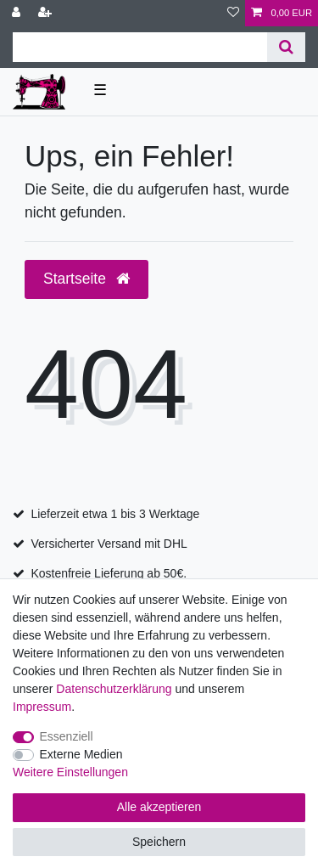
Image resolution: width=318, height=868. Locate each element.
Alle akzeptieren (159, 807)
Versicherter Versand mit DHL (109, 544)
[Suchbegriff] (140, 47)
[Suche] (286, 47)
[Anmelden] (18, 13)
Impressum (42, 707)
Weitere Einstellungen (70, 772)
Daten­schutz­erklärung (114, 689)
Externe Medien (81, 754)
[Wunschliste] (233, 13)
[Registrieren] (47, 13)
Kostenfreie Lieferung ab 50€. (109, 573)
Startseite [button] (86, 279)
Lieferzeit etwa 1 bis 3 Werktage (115, 514)
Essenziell (67, 736)
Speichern (159, 842)
